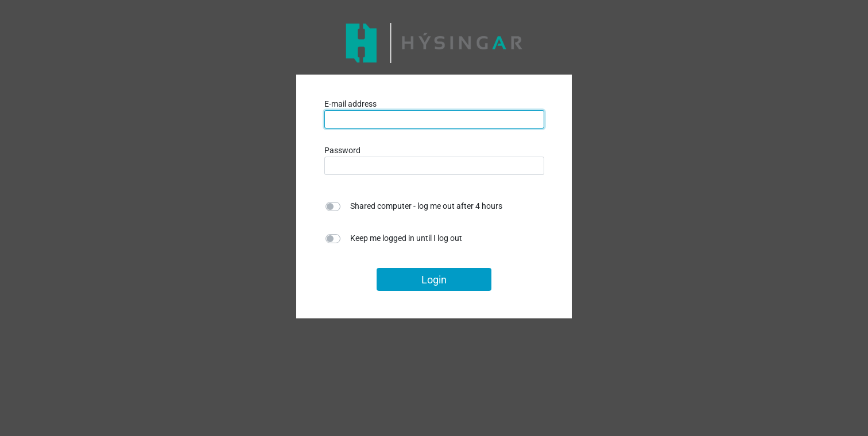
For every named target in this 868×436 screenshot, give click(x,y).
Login (434, 280)
